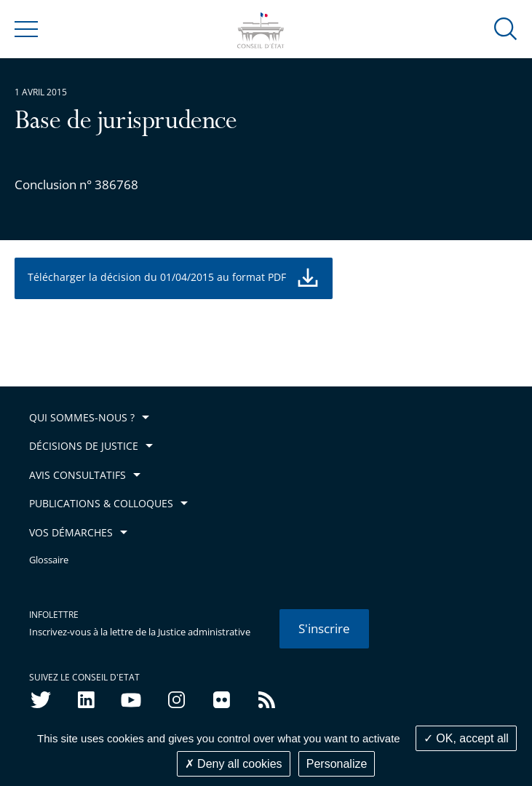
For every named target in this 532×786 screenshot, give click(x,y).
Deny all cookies (234, 764)
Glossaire (49, 560)
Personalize (337, 764)
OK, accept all (466, 738)
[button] (506, 28)
